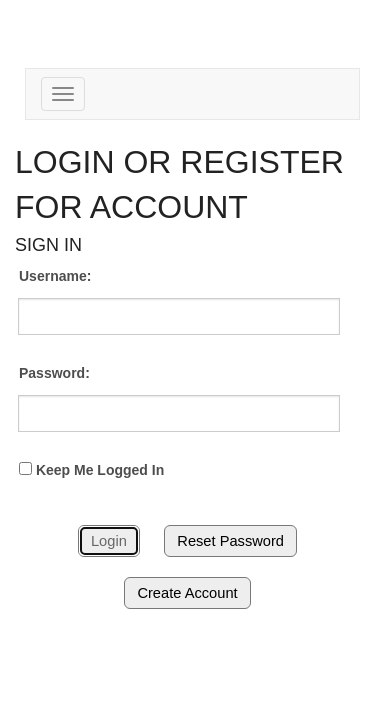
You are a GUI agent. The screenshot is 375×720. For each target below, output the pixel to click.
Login (109, 541)
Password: (54, 373)
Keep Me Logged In (91, 470)
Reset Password (230, 541)
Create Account (187, 593)
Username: (55, 276)
